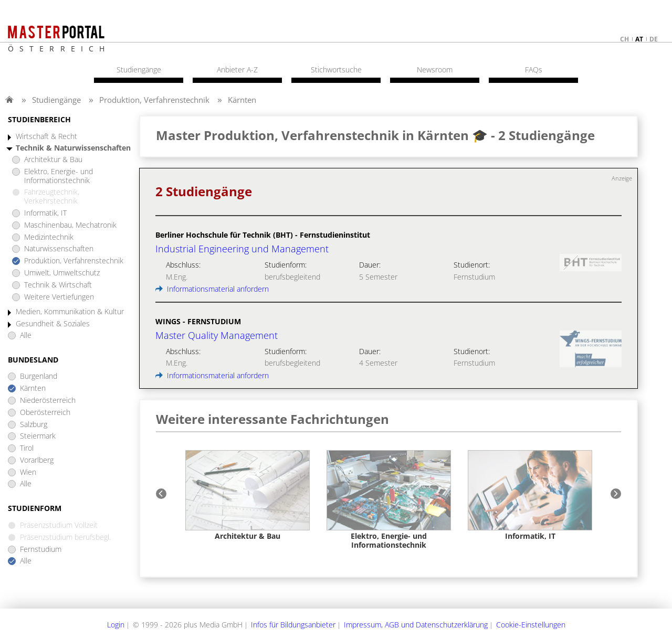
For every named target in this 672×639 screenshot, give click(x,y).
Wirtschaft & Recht (46, 137)
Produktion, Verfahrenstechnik (154, 100)
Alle (26, 336)
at (639, 39)
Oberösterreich (45, 413)
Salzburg (34, 425)
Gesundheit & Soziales (53, 324)
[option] (248, 496)
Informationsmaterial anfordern (212, 289)
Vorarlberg (37, 460)
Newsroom (435, 70)
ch (624, 39)
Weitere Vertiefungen (59, 297)
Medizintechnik (49, 237)
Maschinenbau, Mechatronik (70, 225)
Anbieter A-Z (237, 70)
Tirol (27, 448)
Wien (28, 472)
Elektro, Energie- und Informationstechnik (59, 176)
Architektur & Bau (53, 160)
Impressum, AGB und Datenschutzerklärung (416, 625)
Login (116, 625)
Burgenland (39, 376)
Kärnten (242, 100)
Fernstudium (41, 550)
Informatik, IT (45, 213)
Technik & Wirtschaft (58, 285)
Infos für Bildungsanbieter (293, 625)
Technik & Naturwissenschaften (73, 148)
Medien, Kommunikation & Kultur (70, 312)
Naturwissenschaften (59, 249)
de (654, 39)
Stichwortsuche (336, 70)
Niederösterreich (48, 401)
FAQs (534, 70)
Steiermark (38, 436)
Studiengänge (56, 100)
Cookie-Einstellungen (531, 625)
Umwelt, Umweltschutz (62, 273)
